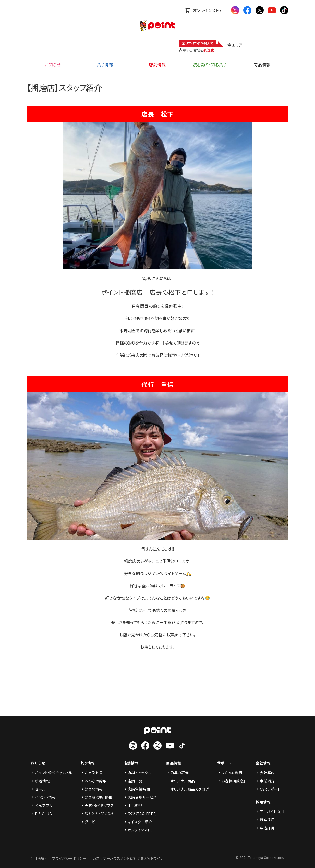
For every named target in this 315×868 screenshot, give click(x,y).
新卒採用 (265, 820)
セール (38, 789)
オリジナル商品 (181, 781)
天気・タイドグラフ (97, 805)
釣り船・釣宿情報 (97, 797)
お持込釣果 (92, 773)
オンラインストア (204, 10)
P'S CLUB (41, 814)
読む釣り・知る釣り (98, 814)
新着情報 (40, 781)
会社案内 (265, 773)
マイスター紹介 (138, 822)
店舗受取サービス (140, 797)
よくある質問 (230, 773)
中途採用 (265, 828)
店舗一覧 (133, 781)
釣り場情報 (92, 789)
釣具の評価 (178, 773)
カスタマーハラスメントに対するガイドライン (128, 858)
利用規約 (38, 858)
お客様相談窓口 (232, 781)
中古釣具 (133, 805)
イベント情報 (43, 797)
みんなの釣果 (94, 781)
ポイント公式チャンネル (52, 773)
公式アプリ (42, 805)
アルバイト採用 (270, 812)
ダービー (90, 822)
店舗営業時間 (137, 789)
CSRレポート (268, 789)
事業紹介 (265, 781)
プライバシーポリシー (69, 858)
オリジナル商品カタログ (188, 789)
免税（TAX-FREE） (141, 814)
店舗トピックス (137, 773)
